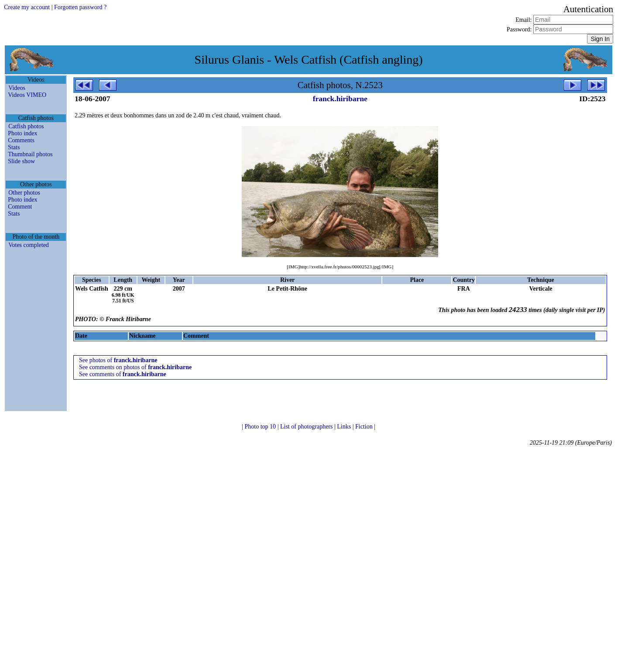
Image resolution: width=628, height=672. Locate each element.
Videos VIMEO (27, 95)
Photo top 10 (261, 427)
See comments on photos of (135, 367)
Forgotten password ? (80, 7)
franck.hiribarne (340, 99)
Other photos (24, 193)
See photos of (118, 360)
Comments (21, 140)
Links (345, 427)
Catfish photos (26, 126)
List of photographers (307, 427)
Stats (14, 147)
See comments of (123, 374)
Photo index (22, 133)
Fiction (365, 427)
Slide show (21, 161)
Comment (20, 207)
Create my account (27, 7)
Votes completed (29, 245)
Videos (17, 88)
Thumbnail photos (30, 154)
